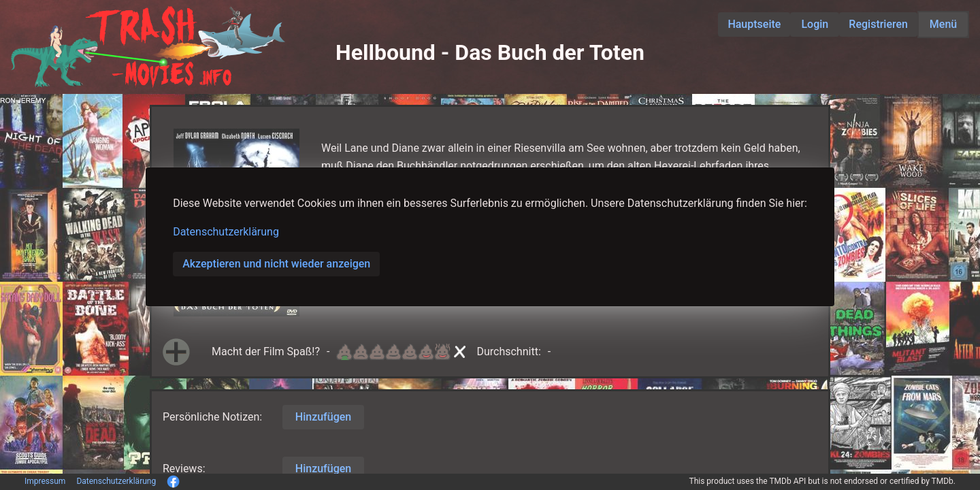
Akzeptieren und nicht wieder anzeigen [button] (276, 264)
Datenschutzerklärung (226, 232)
